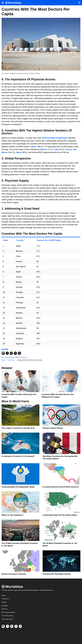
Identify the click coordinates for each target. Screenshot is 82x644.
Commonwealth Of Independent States (18, 487)
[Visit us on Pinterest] (16, 626)
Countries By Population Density (57, 574)
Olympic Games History (53, 428)
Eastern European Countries (14, 574)
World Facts (24, 357)
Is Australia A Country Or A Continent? (18, 456)
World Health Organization (56, 138)
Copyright (5, 606)
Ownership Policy (7, 619)
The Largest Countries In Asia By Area (18, 428)
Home (4, 595)
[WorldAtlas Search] (79, 3)
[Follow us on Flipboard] (3, 626)
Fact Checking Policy (8, 612)
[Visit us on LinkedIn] (20, 626)
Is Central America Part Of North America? (61, 487)
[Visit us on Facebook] (7, 626)
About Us (5, 609)
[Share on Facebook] (7, 353)
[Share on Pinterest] (15, 353)
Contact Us (5, 599)
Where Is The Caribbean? (12, 515)
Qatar (34, 147)
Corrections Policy (7, 616)
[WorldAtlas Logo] (14, 3)
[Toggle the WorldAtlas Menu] (3, 3)
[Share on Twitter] (11, 353)
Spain (19, 152)
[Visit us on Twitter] (12, 626)
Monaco (44, 149)
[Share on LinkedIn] (19, 353)
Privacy (4, 602)
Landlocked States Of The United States (60, 515)
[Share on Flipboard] (3, 353)
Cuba (57, 149)
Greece (69, 149)
